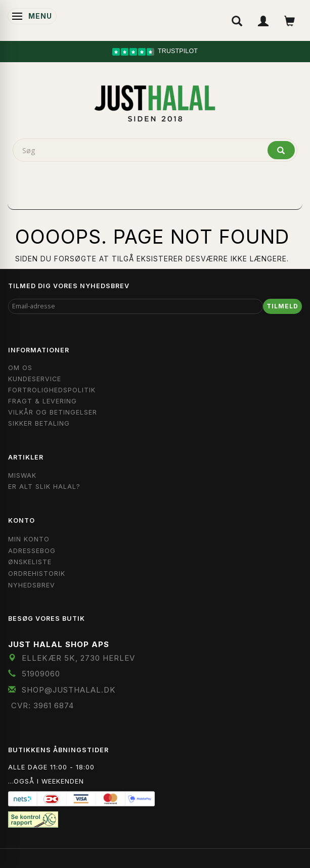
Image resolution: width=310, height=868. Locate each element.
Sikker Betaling (39, 423)
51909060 (41, 674)
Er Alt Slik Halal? (44, 487)
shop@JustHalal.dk (69, 690)
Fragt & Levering (42, 401)
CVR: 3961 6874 (42, 705)
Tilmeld (282, 306)
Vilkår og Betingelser (53, 412)
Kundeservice (35, 379)
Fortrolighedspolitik (52, 390)
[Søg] (281, 150)
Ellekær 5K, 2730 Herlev (78, 658)
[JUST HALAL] (155, 102)
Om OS (20, 368)
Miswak (22, 475)
